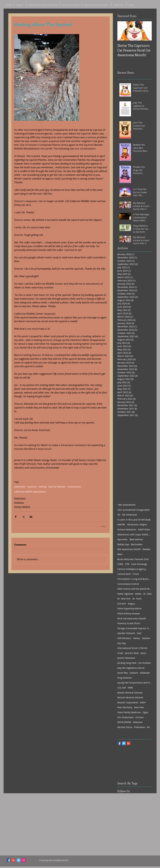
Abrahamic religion (137, 524)
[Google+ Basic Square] (129, 743)
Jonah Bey (123, 673)
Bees (120, 554)
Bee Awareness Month (129, 549)
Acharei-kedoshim (127, 529)
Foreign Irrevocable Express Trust (135, 628)
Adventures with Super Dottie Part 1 (135, 534)
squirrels (32, 487)
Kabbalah (145, 673)
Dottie (138, 594)
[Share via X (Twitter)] (23, 517)
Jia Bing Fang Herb (127, 663)
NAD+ (143, 702)
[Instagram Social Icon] (24, 860)
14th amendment (126, 505)
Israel (120, 653)
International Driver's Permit (132, 648)
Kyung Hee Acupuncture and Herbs (135, 683)
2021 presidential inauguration (134, 510)
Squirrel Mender (57, 487)
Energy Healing (22, 507)
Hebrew (146, 638)
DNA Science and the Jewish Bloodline (135, 589)
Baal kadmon (136, 539)
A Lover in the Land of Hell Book (134, 520)
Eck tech (122, 604)
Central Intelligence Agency (132, 569)
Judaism (134, 673)
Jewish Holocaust (126, 658)
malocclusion (74, 487)
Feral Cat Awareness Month (132, 618)
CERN (120, 564)
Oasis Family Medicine (129, 712)
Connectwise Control (128, 584)
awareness (20, 487)
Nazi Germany (125, 707)
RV (148, 727)
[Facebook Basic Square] (119, 743)
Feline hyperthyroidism (129, 608)
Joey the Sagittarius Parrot (131, 668)
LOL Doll (122, 688)
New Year (139, 707)
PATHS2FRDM (124, 722)
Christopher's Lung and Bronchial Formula (135, 579)
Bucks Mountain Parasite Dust (133, 559)
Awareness (20, 498)
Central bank (124, 574)
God (139, 633)
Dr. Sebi (147, 594)
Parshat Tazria (125, 727)
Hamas (136, 638)
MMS (130, 688)
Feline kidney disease (129, 613)
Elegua (131, 604)
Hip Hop (122, 643)
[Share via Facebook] (16, 517)
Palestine (138, 722)
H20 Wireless (124, 638)
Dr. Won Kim (124, 599)
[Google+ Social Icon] (14, 860)
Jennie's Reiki (132, 653)
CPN (127, 564)
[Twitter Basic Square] (124, 743)
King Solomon (125, 678)
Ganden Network (126, 633)
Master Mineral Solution (130, 693)
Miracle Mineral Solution (130, 697)
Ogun (146, 712)
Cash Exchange (139, 564)
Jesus (143, 653)
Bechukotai (137, 544)
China (136, 574)
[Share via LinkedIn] (31, 517)
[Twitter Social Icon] (19, 860)
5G (119, 515)
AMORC (121, 524)
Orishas (140, 717)
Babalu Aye (123, 544)
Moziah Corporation (128, 702)
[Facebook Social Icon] (9, 860)
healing (42, 487)
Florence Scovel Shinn (129, 623)
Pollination (140, 727)
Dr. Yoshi (137, 599)
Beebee (147, 549)
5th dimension (130, 515)
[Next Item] (147, 31)
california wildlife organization (30, 492)
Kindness (19, 502)
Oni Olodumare (126, 717)
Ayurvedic (123, 539)
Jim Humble (145, 663)
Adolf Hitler (144, 529)
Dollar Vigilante (125, 594)
